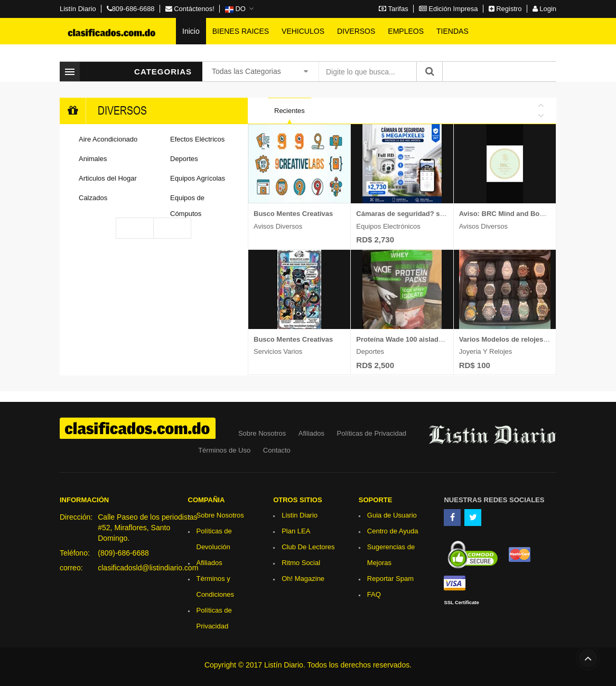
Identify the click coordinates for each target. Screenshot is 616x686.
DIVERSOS (356, 31)
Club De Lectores (308, 547)
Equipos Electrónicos (388, 226)
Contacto (277, 450)
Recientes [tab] (290, 111)
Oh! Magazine (303, 579)
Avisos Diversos (278, 226)
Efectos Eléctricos (197, 139)
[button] (239, 9)
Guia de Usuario (392, 515)
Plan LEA (296, 531)
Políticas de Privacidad (372, 433)
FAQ (374, 594)
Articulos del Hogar (108, 178)
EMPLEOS (406, 31)
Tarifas (394, 9)
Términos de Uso (224, 450)
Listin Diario (300, 515)
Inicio (191, 31)
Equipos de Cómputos (187, 206)
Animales (93, 159)
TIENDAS (452, 31)
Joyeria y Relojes (486, 351)
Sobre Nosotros (262, 433)
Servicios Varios (278, 351)
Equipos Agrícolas (198, 178)
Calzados (93, 198)
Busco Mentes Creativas (293, 214)
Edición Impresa (449, 9)
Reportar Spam (390, 579)
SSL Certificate (461, 603)
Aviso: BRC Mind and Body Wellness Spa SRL (534, 214)
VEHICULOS (303, 31)
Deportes (184, 159)
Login (544, 9)
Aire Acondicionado (108, 139)
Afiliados (311, 433)
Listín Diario (78, 9)
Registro (505, 9)
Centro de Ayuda (393, 531)
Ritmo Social (301, 563)
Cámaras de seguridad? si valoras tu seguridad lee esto (447, 214)
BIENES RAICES (241, 31)
